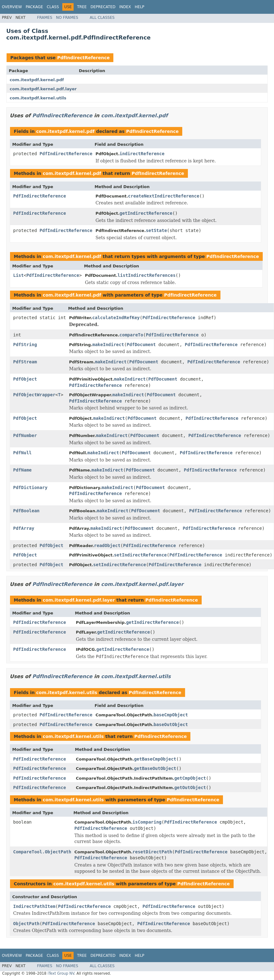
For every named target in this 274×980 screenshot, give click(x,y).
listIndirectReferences (146, 275)
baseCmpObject (171, 715)
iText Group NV (61, 973)
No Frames (67, 18)
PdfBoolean (26, 511)
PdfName (22, 470)
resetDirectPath (152, 852)
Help (140, 7)
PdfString (25, 345)
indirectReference (142, 154)
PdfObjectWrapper (34, 395)
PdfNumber (25, 435)
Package (34, 7)
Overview (12, 7)
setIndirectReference (140, 555)
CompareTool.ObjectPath (42, 852)
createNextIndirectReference (164, 196)
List (18, 275)
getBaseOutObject (155, 768)
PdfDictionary (30, 487)
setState (156, 230)
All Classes (102, 18)
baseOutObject (171, 724)
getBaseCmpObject (155, 759)
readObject (107, 545)
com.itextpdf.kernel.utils (38, 98)
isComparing (147, 822)
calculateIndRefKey (116, 318)
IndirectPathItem (34, 906)
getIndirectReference (146, 213)
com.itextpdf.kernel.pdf (37, 80)
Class (53, 7)
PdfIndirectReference (83, 58)
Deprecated (103, 7)
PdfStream (25, 362)
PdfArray (24, 528)
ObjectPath (26, 924)
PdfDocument (141, 345)
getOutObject (190, 788)
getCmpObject (190, 778)
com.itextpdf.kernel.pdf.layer (43, 89)
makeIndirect (108, 345)
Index (125, 7)
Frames (45, 18)
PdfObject (25, 379)
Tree (82, 7)
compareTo (131, 335)
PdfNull (22, 453)
